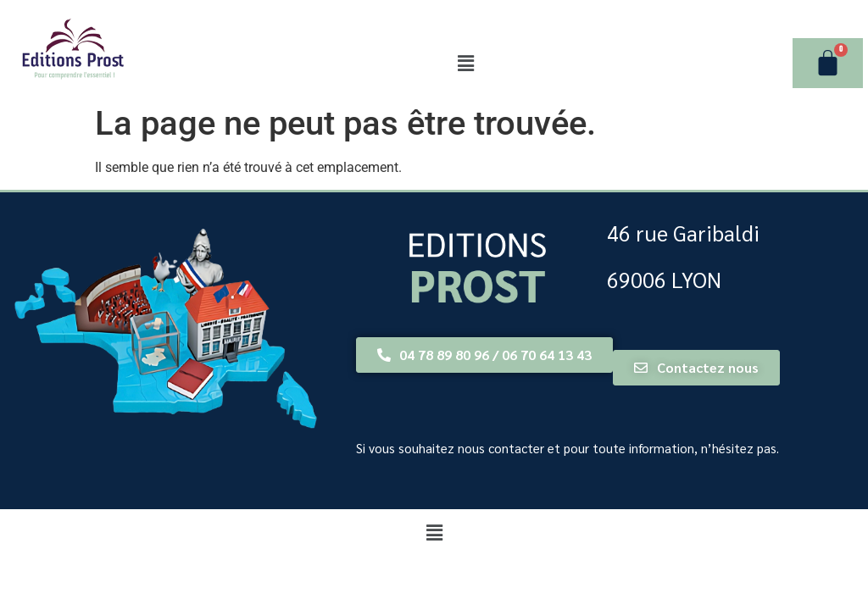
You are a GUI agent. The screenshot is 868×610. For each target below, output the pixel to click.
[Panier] (828, 63)
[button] (465, 64)
